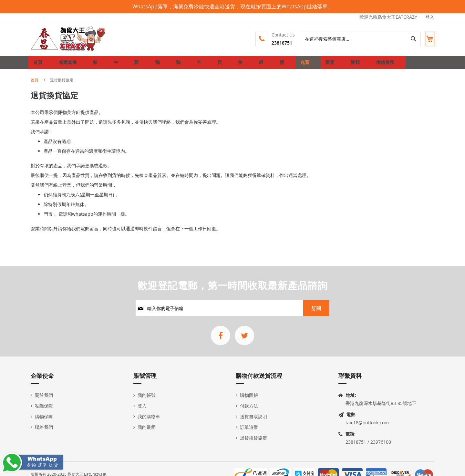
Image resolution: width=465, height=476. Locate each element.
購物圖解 (249, 395)
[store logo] (68, 39)
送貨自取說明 (253, 416)
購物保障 (44, 416)
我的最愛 (147, 427)
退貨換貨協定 (253, 438)
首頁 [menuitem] (40, 65)
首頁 (35, 85)
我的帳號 (147, 395)
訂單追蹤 (249, 427)
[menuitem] (67, 65)
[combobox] (355, 39)
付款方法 (249, 406)
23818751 (276, 43)
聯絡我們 (44, 427)
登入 (430, 17)
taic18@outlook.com (367, 423)
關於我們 (44, 395)
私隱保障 (44, 406)
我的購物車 (149, 416)
